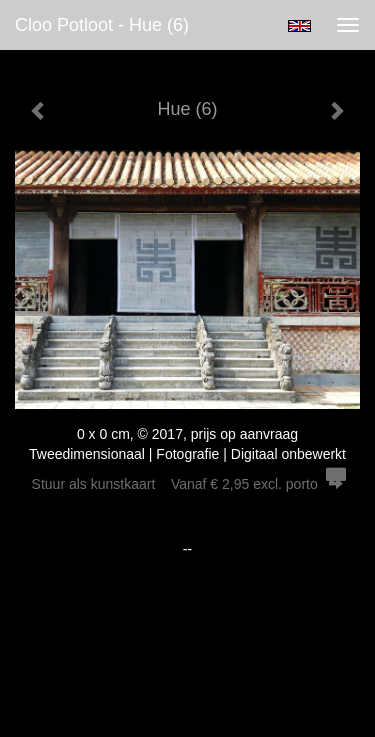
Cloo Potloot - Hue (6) (102, 25)
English (299, 26)
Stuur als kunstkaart (188, 484)
